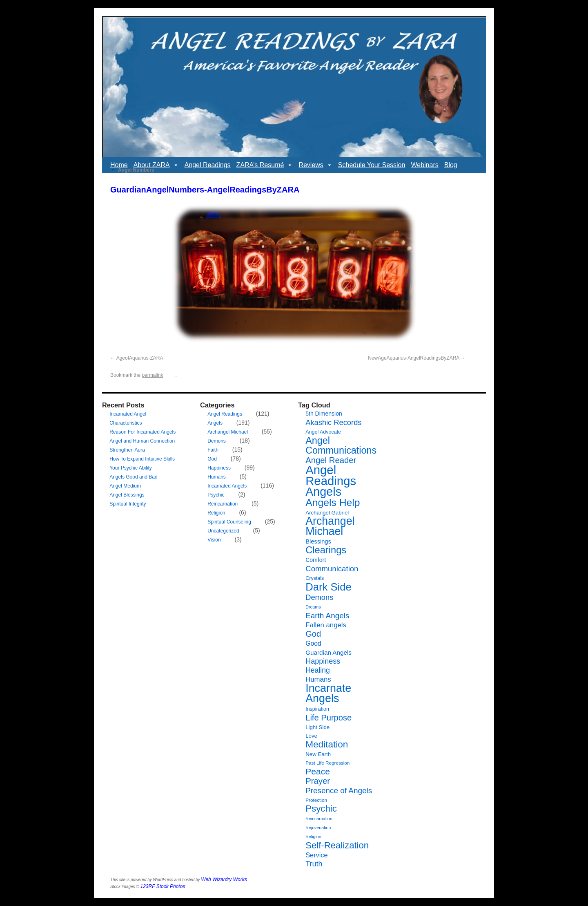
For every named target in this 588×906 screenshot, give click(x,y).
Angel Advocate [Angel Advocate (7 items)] (323, 432)
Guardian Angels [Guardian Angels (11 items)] (329, 652)
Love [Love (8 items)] (311, 736)
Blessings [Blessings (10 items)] (318, 541)
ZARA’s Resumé (265, 165)
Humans (217, 477)
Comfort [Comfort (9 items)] (316, 560)
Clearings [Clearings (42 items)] (326, 550)
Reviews (315, 165)
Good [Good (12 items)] (313, 643)
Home (119, 165)
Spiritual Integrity (128, 504)
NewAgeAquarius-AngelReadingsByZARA (413, 358)
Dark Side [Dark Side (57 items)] (329, 587)
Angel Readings (208, 165)
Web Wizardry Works (224, 879)
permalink (152, 375)
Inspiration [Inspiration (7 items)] (317, 709)
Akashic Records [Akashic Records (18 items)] (333, 422)
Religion (216, 513)
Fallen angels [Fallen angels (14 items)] (326, 625)
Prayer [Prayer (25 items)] (318, 781)
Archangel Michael (228, 432)
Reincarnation (223, 504)
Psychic (216, 495)
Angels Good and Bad (133, 477)
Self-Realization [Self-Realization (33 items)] (337, 845)
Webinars (424, 165)
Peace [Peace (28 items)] (318, 771)
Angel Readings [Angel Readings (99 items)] (331, 475)
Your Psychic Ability (131, 468)
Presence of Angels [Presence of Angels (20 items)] (339, 791)
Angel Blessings (127, 495)
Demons (217, 441)
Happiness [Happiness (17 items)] (323, 661)
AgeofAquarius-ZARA (140, 358)
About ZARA (156, 165)
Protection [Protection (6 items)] (316, 800)
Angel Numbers (132, 170)
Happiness (219, 468)
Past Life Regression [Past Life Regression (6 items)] (327, 763)
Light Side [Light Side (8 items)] (317, 727)
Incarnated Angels (227, 486)
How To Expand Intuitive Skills (142, 459)
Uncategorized (223, 531)
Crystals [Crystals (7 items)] (315, 578)
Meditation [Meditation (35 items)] (327, 744)
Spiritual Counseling (229, 522)
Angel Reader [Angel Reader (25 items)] (331, 460)
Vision (214, 540)
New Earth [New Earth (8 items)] (318, 754)
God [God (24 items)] (313, 634)
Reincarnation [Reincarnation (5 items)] (319, 819)
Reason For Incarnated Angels (143, 432)
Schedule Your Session (372, 165)
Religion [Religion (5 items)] (313, 837)
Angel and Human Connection (142, 441)
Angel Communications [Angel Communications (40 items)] (341, 445)
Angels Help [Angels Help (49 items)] (333, 502)
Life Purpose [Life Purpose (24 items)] (329, 718)
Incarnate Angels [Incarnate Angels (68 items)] (328, 693)
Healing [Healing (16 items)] (318, 670)
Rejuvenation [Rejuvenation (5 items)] (318, 828)
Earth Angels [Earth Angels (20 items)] (327, 616)
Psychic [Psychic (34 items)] (321, 809)
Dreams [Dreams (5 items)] (313, 607)
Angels (215, 423)
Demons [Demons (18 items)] (319, 597)
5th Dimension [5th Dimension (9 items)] (324, 414)
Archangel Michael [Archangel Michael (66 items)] (330, 526)
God (212, 459)
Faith (213, 450)
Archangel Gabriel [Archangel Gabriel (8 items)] (327, 513)
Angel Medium (125, 486)
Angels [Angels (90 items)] (323, 492)
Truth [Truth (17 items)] (314, 864)
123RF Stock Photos (163, 886)
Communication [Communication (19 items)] (332, 569)
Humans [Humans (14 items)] (318, 679)
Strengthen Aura (127, 450)
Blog (451, 165)
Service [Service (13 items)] (316, 855)
